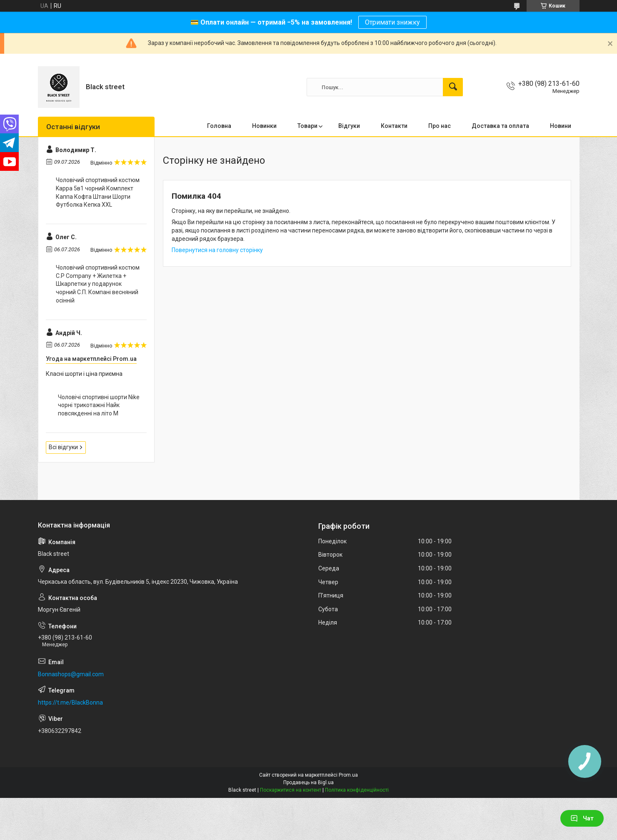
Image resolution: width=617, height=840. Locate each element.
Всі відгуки (63, 447)
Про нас (440, 126)
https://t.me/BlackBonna (70, 702)
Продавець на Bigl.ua (308, 782)
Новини (561, 126)
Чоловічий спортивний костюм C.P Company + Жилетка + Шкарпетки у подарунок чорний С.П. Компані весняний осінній (98, 284)
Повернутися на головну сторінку (217, 250)
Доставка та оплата (500, 126)
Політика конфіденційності (357, 790)
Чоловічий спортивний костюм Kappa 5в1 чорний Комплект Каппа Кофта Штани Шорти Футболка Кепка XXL (98, 192)
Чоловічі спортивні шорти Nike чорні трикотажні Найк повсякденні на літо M (99, 405)
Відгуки (349, 126)
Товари (307, 126)
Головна (219, 126)
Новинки (264, 126)
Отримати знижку (392, 22)
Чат (582, 818)
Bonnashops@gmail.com (71, 674)
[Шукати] (453, 87)
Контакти (394, 126)
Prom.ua (348, 775)
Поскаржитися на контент (291, 790)
